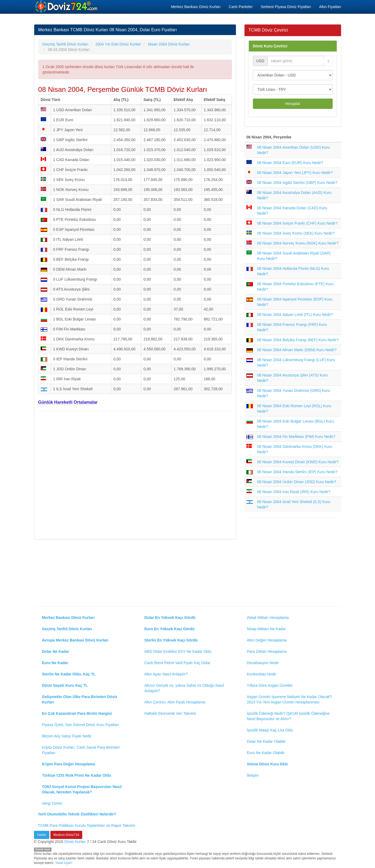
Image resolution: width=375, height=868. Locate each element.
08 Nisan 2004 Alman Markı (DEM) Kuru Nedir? (297, 350)
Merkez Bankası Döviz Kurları (196, 7)
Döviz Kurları (75, 842)
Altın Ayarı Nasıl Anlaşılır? (166, 674)
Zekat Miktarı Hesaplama (268, 618)
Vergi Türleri (52, 803)
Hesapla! (293, 104)
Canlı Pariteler (241, 7)
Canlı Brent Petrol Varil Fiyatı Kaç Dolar (178, 663)
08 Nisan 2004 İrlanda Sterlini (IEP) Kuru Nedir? (297, 472)
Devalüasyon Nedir (263, 663)
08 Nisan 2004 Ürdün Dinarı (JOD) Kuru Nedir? (297, 482)
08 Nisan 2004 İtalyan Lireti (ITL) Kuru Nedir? (295, 315)
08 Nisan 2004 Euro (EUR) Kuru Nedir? (290, 163)
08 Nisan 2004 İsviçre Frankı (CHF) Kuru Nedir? (297, 223)
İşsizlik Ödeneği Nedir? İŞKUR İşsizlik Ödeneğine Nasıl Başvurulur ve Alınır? (288, 716)
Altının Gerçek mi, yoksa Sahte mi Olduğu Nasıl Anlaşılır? (184, 688)
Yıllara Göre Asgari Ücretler (270, 685)
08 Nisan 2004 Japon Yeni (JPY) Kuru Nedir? (295, 173)
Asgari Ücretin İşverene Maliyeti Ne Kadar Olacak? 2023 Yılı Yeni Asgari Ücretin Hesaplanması (289, 699)
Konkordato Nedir (262, 674)
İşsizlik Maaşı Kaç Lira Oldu (270, 730)
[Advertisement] (135, 475)
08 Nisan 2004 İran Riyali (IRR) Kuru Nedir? (294, 492)
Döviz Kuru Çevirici (270, 46)
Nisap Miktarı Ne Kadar (266, 629)
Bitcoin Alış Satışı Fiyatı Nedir (67, 736)
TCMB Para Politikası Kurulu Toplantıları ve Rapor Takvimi (87, 825)
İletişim (253, 775)
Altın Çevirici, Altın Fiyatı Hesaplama (175, 702)
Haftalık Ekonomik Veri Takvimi (170, 713)
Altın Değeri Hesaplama (267, 640)
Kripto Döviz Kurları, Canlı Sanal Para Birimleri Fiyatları (81, 750)
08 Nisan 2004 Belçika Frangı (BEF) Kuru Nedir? (298, 340)
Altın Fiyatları (330, 7)
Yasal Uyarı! (64, 863)
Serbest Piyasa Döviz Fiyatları (286, 7)
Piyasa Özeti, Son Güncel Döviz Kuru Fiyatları (81, 725)
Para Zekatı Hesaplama (267, 651)
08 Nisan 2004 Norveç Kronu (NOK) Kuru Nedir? (298, 243)
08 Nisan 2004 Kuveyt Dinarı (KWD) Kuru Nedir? (298, 462)
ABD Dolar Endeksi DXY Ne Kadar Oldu (178, 651)
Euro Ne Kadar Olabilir (266, 753)
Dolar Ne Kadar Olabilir (266, 741)
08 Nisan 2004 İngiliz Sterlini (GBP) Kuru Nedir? (297, 183)
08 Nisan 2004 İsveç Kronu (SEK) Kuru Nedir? (296, 233)
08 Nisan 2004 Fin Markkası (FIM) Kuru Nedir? (296, 437)
